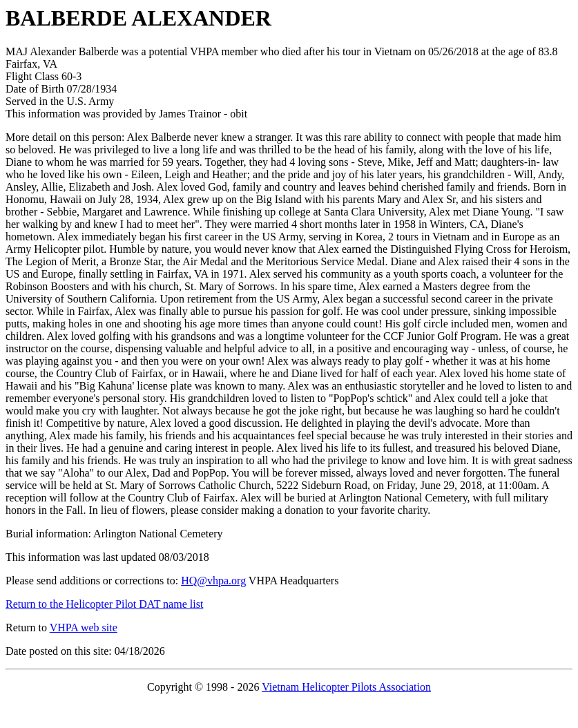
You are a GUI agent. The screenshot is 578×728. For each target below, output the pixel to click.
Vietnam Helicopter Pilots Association (346, 687)
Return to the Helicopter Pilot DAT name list (104, 604)
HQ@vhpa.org (213, 581)
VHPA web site (84, 628)
